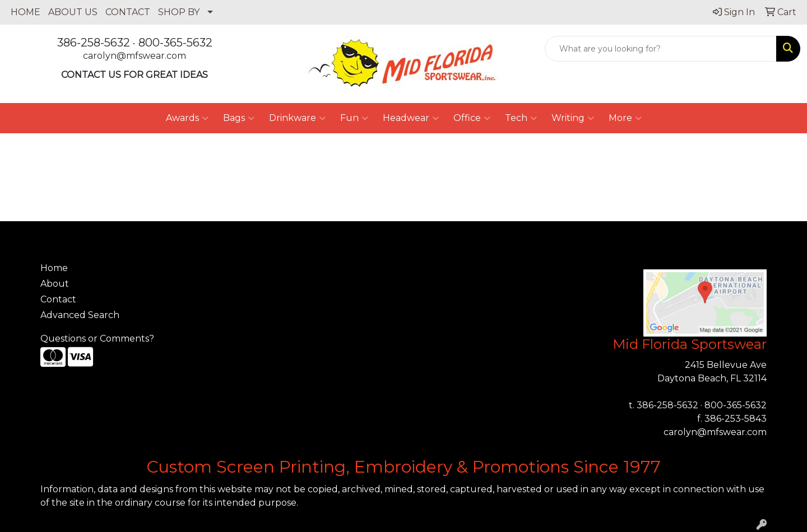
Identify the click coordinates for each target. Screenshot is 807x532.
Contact (58, 299)
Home (54, 268)
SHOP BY (179, 12)
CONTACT (128, 12)
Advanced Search (80, 315)
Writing (573, 118)
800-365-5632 (175, 43)
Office (472, 118)
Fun (354, 118)
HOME (25, 12)
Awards (187, 118)
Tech (521, 118)
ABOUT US (73, 12)
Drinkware (297, 118)
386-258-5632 (94, 43)
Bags (239, 118)
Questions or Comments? (97, 339)
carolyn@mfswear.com (134, 56)
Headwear (411, 118)
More (625, 118)
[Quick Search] (661, 49)
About (55, 284)
